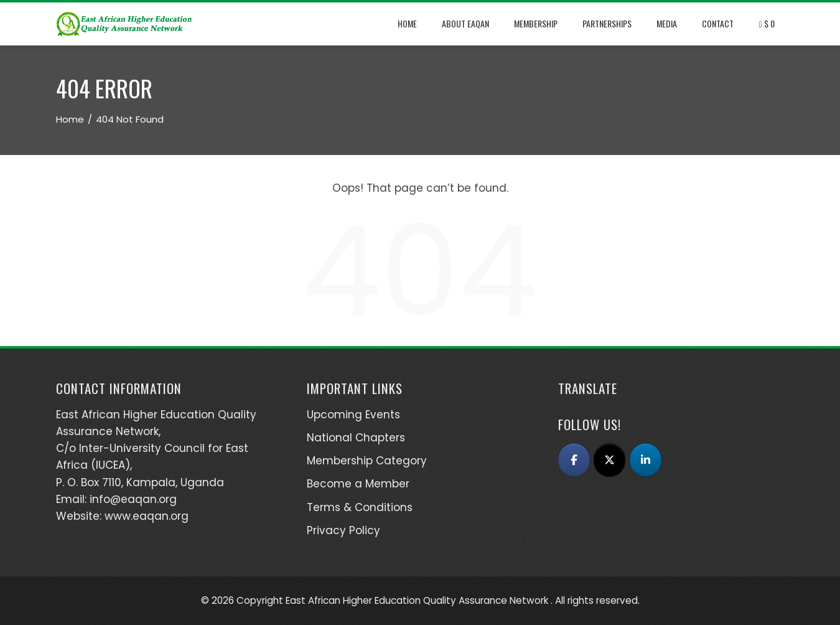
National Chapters (356, 438)
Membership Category (367, 461)
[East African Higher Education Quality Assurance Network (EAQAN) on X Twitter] (609, 460)
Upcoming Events (353, 415)
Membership (536, 23)
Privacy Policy (343, 530)
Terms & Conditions (360, 507)
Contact (718, 23)
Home (407, 23)
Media (667, 23)
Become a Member (358, 484)
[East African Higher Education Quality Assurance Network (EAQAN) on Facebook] (574, 460)
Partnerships (607, 23)
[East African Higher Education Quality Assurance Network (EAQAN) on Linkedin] (646, 460)
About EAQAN (465, 23)
